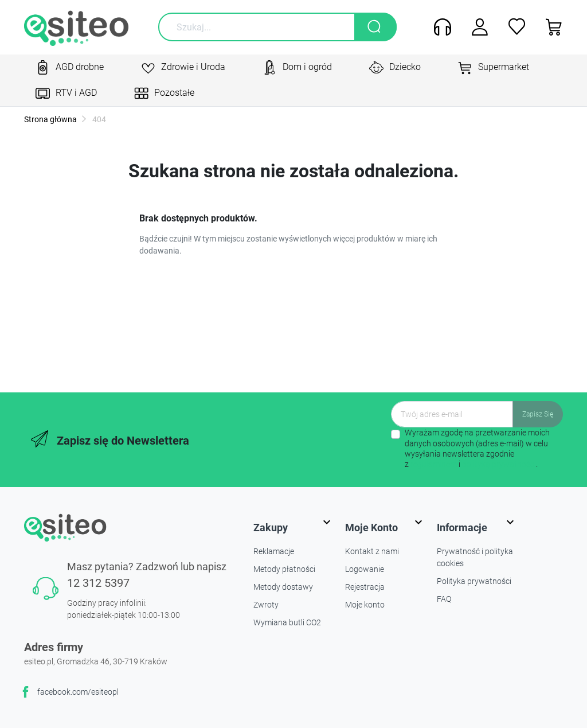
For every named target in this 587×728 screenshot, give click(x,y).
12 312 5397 (98, 583)
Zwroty (266, 605)
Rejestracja (365, 587)
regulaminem (434, 464)
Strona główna (50, 119)
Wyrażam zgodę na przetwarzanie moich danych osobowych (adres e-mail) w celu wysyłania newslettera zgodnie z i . (477, 448)
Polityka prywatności (474, 581)
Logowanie (365, 569)
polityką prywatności (499, 464)
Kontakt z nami (372, 551)
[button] (550, 27)
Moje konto (365, 605)
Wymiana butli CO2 (287, 622)
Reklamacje (274, 551)
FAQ (444, 599)
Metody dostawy (283, 587)
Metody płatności (284, 569)
